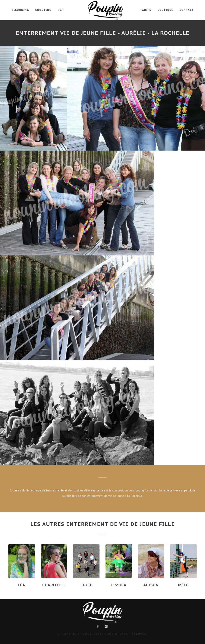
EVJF (61, 10)
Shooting (43, 10)
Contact (187, 10)
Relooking (20, 10)
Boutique (165, 10)
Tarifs (146, 10)
